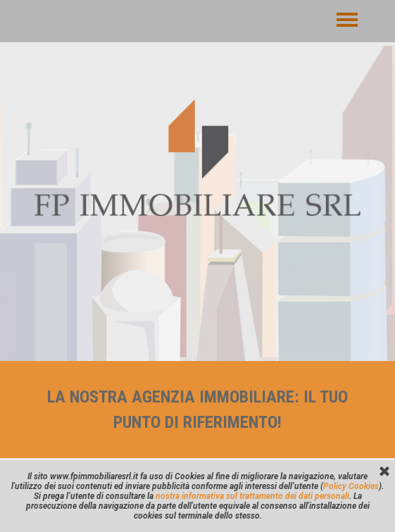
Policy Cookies (351, 486)
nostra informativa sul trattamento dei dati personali (252, 496)
